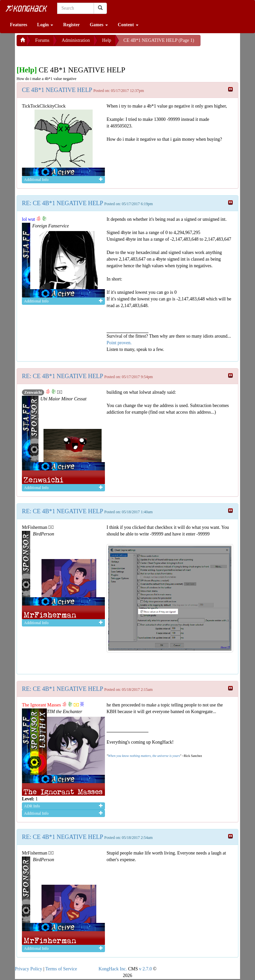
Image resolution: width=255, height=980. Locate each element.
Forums (42, 40)
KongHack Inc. (113, 969)
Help (107, 40)
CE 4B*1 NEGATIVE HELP (57, 90)
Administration (76, 40)
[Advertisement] (70, 54)
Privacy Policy (29, 969)
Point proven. (119, 343)
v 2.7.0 (146, 969)
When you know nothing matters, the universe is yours (144, 756)
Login (45, 25)
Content (128, 25)
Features (19, 25)
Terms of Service (61, 969)
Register (71, 25)
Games (99, 25)
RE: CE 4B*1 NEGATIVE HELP (63, 203)
